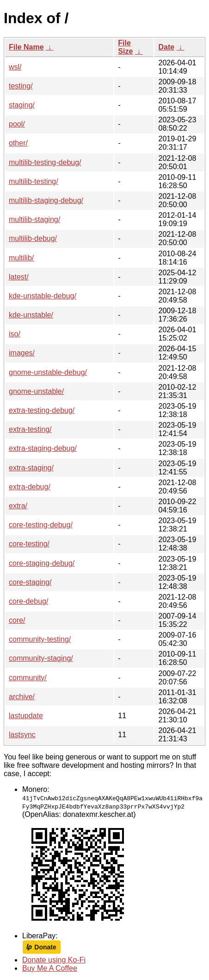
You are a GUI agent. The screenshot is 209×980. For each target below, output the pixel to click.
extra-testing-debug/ (42, 410)
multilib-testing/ (34, 181)
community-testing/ (40, 639)
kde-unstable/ (31, 315)
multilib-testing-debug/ (45, 162)
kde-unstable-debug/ (43, 296)
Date (166, 47)
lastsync (22, 735)
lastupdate (26, 716)
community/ (28, 678)
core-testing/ (29, 544)
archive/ (22, 697)
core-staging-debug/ (42, 563)
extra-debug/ (30, 487)
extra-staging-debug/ (43, 448)
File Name (26, 47)
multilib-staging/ (34, 219)
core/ (17, 620)
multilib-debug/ (33, 238)
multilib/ (21, 258)
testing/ (21, 86)
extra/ (18, 506)
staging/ (22, 105)
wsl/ (15, 67)
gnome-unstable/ (36, 391)
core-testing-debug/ (41, 525)
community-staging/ (41, 658)
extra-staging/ (31, 468)
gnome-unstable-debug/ (48, 372)
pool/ (17, 124)
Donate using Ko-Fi (54, 960)
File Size (125, 47)
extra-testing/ (30, 429)
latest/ (19, 277)
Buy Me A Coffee (50, 968)
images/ (22, 353)
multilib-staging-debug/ (46, 200)
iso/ (15, 334)
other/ (18, 143)
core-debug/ (28, 601)
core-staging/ (30, 582)
